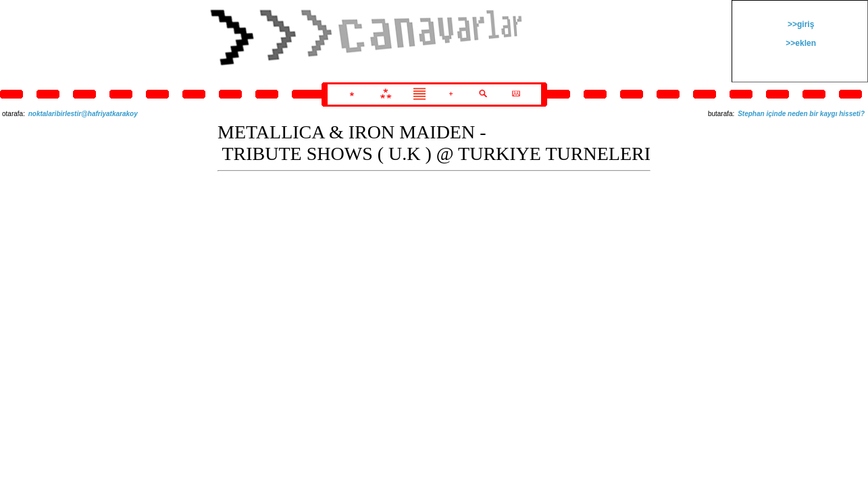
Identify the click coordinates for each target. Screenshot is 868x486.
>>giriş (800, 24)
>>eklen (800, 43)
